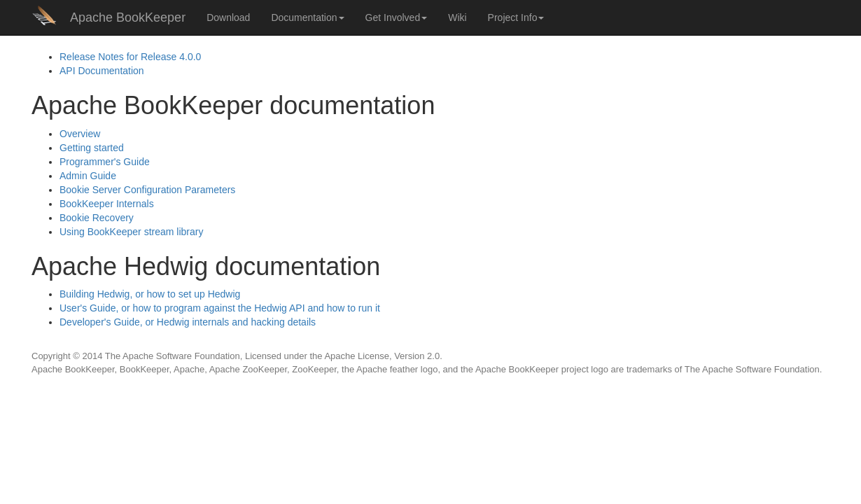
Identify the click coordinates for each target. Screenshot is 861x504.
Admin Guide (88, 176)
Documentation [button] (307, 17)
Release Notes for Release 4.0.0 (130, 57)
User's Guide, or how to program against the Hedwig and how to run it (220, 308)
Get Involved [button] (397, 17)
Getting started (92, 148)
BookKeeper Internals (107, 204)
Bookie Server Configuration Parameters (147, 190)
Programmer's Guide (105, 162)
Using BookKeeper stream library (131, 232)
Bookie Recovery (97, 218)
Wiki (457, 17)
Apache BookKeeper (128, 17)
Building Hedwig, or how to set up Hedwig (150, 294)
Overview (80, 134)
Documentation (102, 71)
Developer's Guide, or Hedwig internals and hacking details (188, 322)
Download (228, 17)
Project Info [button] (516, 17)
